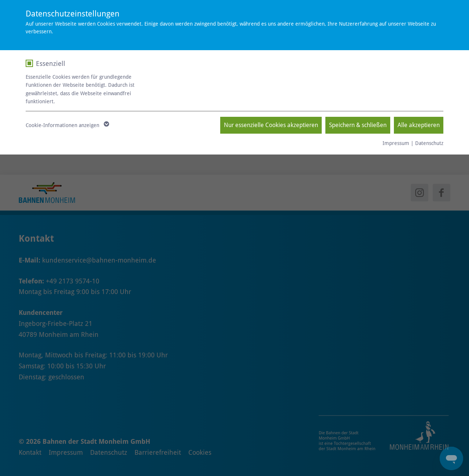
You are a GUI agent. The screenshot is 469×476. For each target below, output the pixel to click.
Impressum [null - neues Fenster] (396, 143)
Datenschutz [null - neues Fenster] (429, 143)
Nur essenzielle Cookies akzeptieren (271, 125)
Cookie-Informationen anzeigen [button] (67, 125)
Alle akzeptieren (419, 125)
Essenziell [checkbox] (51, 64)
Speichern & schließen (358, 125)
